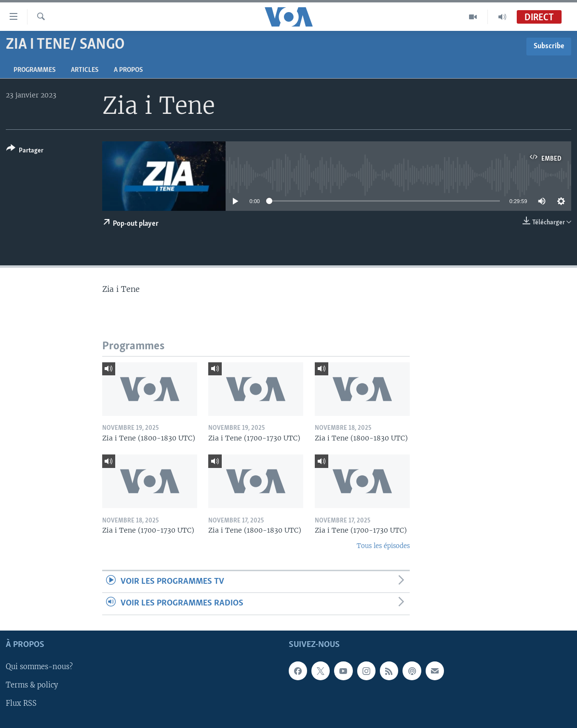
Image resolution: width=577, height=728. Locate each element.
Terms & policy (32, 685)
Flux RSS (21, 703)
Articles (85, 70)
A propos (128, 70)
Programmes (34, 70)
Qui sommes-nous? (39, 667)
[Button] (25, 151)
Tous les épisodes (383, 546)
